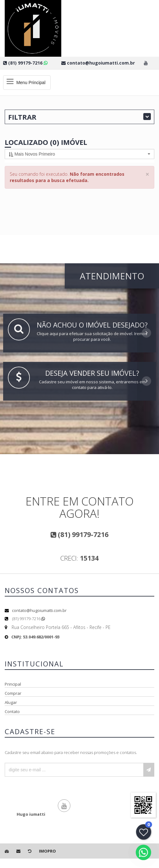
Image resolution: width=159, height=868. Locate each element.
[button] (79, 154)
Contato (12, 711)
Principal (13, 684)
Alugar (11, 702)
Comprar (13, 693)
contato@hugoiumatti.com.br (39, 610)
